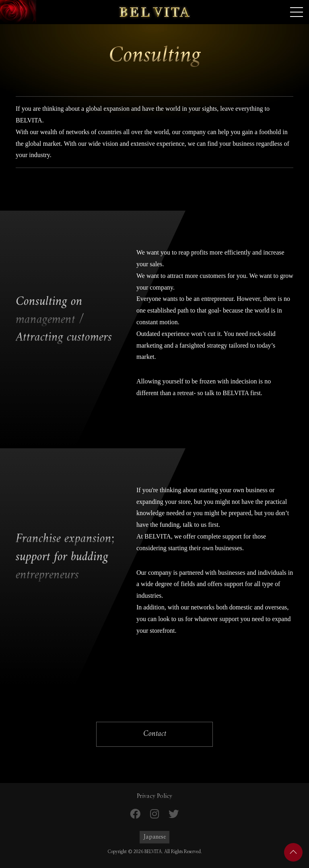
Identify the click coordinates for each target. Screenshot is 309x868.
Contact (155, 734)
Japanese (154, 837)
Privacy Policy (154, 796)
